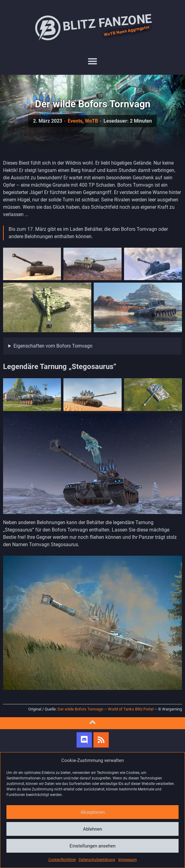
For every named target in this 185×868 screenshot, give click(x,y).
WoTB (91, 121)
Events (75, 121)
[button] (92, 61)
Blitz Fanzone (92, 28)
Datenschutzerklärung (97, 860)
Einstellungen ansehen (92, 846)
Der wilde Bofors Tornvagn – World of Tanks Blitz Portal (106, 709)
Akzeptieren (93, 812)
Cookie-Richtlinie (62, 860)
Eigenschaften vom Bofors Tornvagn (53, 346)
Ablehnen (92, 829)
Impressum (128, 860)
